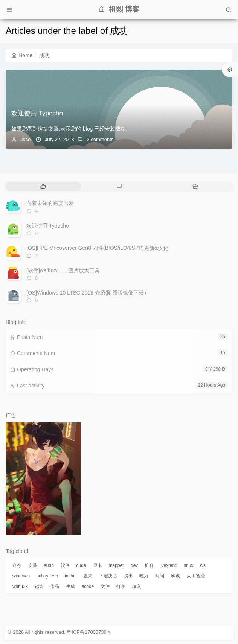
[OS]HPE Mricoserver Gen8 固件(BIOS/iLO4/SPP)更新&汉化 (97, 248)
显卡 (98, 565)
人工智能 (196, 576)
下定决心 (108, 576)
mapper (116, 565)
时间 (160, 576)
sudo (49, 565)
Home (22, 55)
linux (189, 565)
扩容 (149, 565)
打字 (121, 586)
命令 (17, 565)
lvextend (169, 565)
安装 (33, 565)
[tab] (43, 186)
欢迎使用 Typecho (37, 113)
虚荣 (88, 576)
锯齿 (39, 586)
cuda (81, 565)
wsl (203, 565)
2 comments (100, 139)
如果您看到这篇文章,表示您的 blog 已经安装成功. (69, 129)
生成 (70, 586)
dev (134, 565)
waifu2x (20, 586)
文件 (105, 586)
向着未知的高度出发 (50, 203)
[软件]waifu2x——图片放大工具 (63, 270)
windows (21, 576)
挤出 (128, 576)
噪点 (175, 576)
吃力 (144, 576)
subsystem (47, 576)
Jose (25, 139)
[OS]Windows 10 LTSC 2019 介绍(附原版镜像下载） (88, 293)
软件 (65, 565)
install (71, 576)
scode (88, 586)
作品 (55, 586)
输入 (137, 586)
